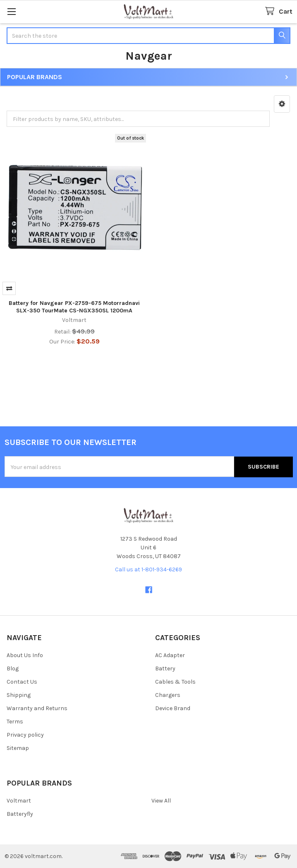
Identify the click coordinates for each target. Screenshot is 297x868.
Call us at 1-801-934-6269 (148, 569)
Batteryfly (20, 814)
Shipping (19, 695)
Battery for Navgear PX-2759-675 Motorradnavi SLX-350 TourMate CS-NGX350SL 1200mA (74, 307)
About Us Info (25, 655)
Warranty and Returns (37, 708)
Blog (13, 669)
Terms (15, 722)
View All (161, 801)
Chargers (168, 695)
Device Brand (173, 708)
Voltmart (19, 801)
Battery (165, 669)
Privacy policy (25, 735)
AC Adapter (170, 655)
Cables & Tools (175, 682)
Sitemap (18, 748)
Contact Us (22, 682)
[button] (282, 104)
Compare (9, 288)
